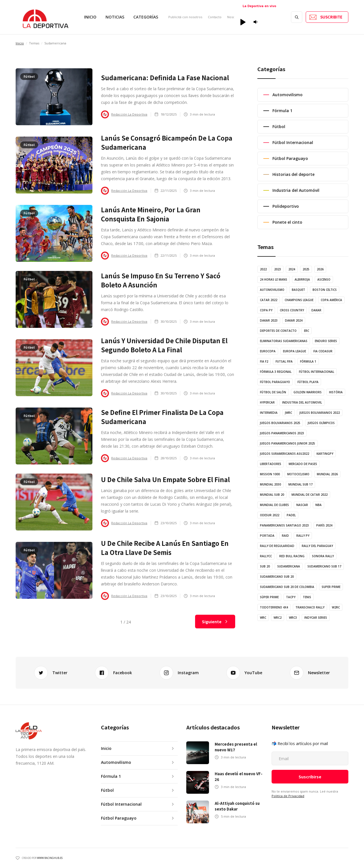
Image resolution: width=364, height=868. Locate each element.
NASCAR (302, 505)
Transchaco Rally (310, 607)
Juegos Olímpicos (321, 423)
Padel (291, 515)
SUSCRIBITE (331, 17)
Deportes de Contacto (278, 331)
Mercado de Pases (303, 464)
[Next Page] (215, 622)
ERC (307, 331)
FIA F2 (264, 361)
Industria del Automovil (302, 402)
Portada (267, 536)
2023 (278, 269)
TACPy (291, 597)
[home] (45, 17)
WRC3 (293, 618)
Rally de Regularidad (277, 546)
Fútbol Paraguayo (275, 382)
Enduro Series (326, 341)
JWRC (288, 413)
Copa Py (266, 310)
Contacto (215, 17)
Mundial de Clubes (274, 505)
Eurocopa (268, 351)
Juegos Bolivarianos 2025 (280, 423)
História (336, 392)
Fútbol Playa (308, 382)
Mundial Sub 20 (272, 495)
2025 (306, 269)
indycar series (316, 618)
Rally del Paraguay (317, 546)
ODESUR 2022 (270, 515)
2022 (263, 269)
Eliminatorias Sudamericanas (284, 341)
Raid (285, 536)
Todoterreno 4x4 (274, 607)
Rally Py (303, 536)
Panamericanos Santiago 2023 (284, 525)
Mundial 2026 (327, 474)
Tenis (307, 597)
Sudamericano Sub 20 (277, 577)
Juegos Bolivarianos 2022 (320, 413)
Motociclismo (298, 474)
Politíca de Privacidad (288, 796)
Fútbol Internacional (317, 372)
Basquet (298, 290)
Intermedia (269, 413)
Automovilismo (272, 290)
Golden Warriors (308, 392)
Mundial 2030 (270, 484)
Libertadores (271, 464)
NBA (318, 505)
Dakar (316, 310)
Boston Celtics (325, 290)
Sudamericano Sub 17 (324, 566)
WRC (263, 618)
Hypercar (267, 402)
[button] (115, 17)
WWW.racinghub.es (50, 858)
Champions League (299, 300)
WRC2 (278, 618)
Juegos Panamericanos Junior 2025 (288, 443)
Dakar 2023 (269, 320)
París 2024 (324, 525)
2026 (320, 269)
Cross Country (292, 310)
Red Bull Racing (292, 556)
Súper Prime (269, 597)
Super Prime (331, 587)
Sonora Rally (323, 556)
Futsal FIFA (284, 361)
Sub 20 (265, 566)
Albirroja (302, 279)
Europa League (294, 351)
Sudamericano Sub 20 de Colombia (287, 587)
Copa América (331, 300)
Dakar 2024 (294, 320)
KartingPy (325, 454)
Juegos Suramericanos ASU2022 (285, 454)
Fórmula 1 (308, 361)
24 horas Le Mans (274, 279)
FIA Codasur (323, 351)
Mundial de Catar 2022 (310, 495)
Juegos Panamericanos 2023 (282, 433)
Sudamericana (289, 566)
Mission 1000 (270, 474)
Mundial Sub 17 (300, 484)
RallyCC (266, 556)
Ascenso (324, 279)
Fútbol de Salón (273, 392)
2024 (292, 269)
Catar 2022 (269, 300)
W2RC (336, 607)
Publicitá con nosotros (185, 17)
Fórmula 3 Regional (276, 372)
